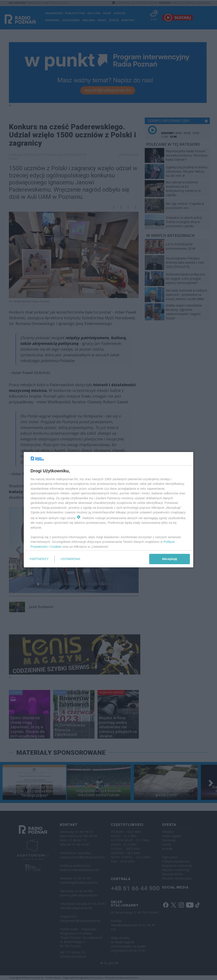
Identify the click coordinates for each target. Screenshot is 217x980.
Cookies (56, 547)
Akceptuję (170, 559)
